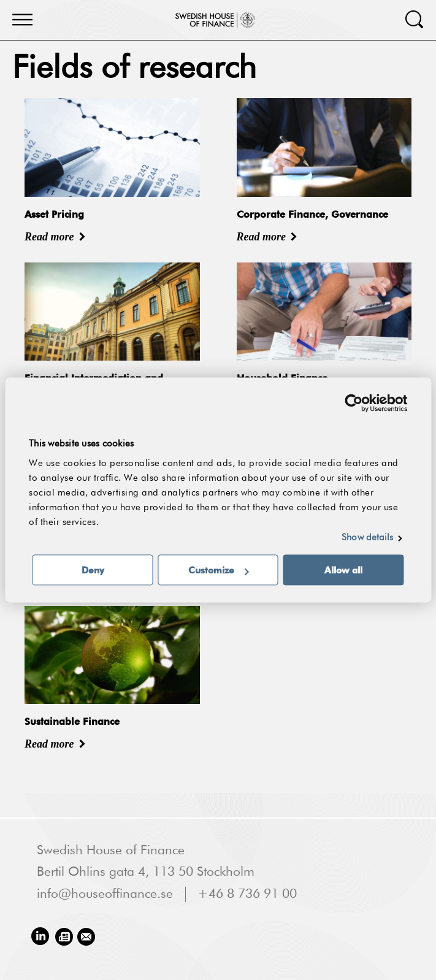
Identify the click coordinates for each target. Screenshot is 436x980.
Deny (93, 570)
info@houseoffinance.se (105, 894)
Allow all (343, 570)
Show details (367, 538)
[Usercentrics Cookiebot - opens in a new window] (354, 403)
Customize (219, 570)
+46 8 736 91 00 (247, 894)
